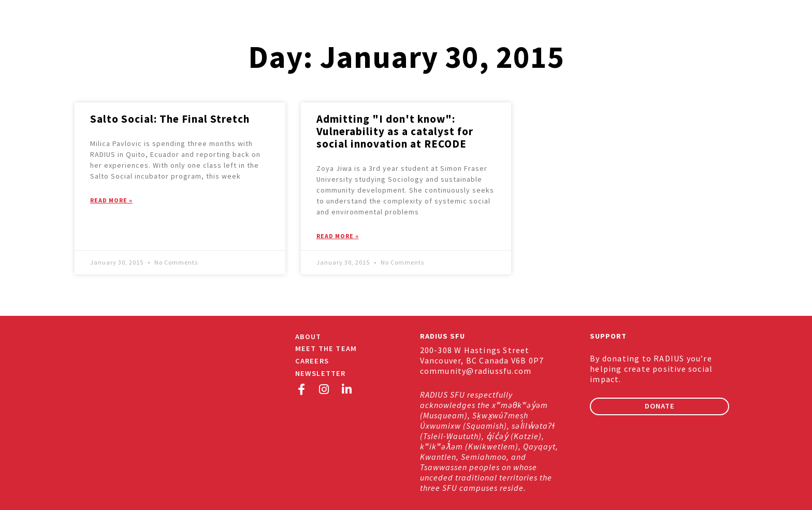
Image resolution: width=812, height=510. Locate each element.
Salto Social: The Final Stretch (170, 119)
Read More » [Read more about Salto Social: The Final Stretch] (111, 200)
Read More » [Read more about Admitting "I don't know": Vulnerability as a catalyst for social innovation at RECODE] (338, 236)
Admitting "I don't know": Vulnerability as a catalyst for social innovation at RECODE (395, 131)
